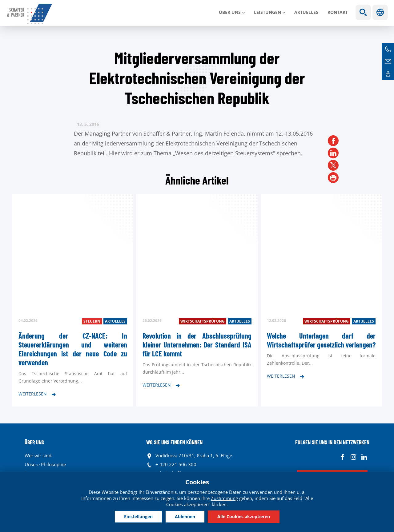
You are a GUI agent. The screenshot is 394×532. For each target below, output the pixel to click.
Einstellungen (138, 516)
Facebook (342, 457)
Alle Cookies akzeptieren (244, 516)
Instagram (353, 457)
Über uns (230, 12)
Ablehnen (185, 516)
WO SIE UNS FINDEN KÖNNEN (174, 442)
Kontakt (338, 12)
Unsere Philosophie (45, 464)
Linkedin (364, 457)
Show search (363, 12)
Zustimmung (224, 498)
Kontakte (388, 74)
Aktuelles (306, 12)
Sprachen (380, 12)
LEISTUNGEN (267, 12)
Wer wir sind (38, 455)
